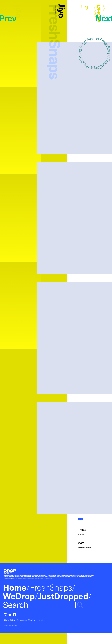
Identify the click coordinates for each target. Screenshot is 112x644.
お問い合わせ (20, 620)
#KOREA (80, 519)
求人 (26, 620)
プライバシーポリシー (40, 620)
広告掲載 (12, 620)
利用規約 (30, 620)
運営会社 (6, 620)
